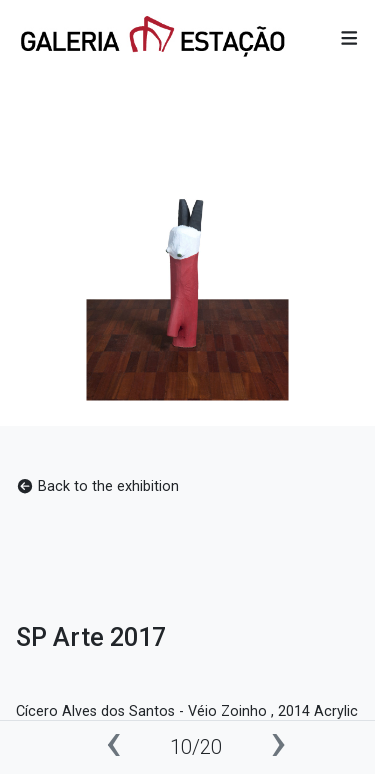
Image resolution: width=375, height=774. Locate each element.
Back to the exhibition (97, 486)
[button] (349, 38)
